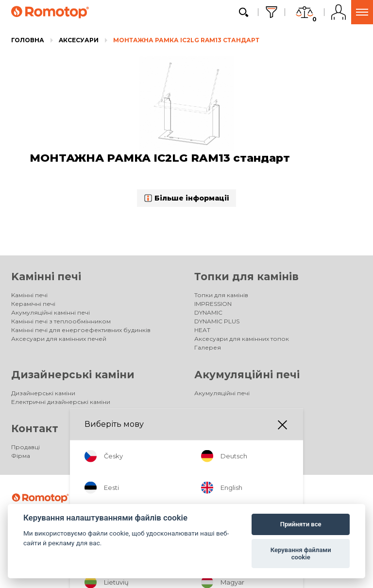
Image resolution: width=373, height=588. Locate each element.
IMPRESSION (213, 304)
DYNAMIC (208, 312)
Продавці (25, 447)
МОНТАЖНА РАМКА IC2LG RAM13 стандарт (186, 40)
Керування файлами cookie (301, 554)
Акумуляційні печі (247, 375)
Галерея (208, 347)
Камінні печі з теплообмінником (61, 321)
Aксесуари (79, 40)
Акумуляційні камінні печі (51, 312)
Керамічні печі (33, 304)
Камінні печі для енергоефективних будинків (81, 330)
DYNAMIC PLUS (217, 321)
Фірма (21, 456)
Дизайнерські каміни (73, 375)
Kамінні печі (46, 277)
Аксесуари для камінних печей (59, 339)
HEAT (202, 330)
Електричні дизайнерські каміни (61, 402)
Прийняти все (301, 524)
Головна (28, 40)
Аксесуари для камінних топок (242, 339)
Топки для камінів (246, 277)
